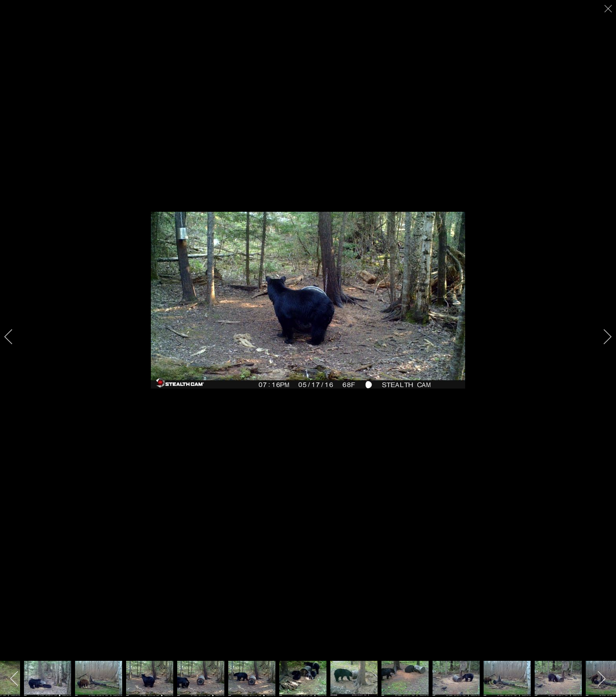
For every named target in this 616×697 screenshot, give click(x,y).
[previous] (14, 337)
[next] (602, 337)
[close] (609, 9)
